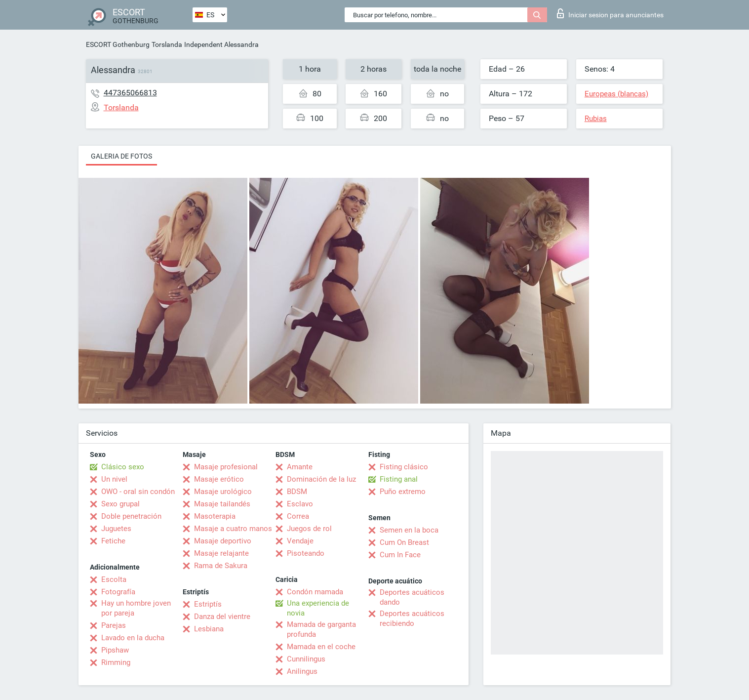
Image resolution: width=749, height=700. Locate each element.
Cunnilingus (306, 659)
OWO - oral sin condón (138, 492)
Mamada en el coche (321, 647)
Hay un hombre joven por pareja (136, 608)
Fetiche (113, 541)
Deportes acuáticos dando (412, 597)
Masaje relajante (221, 553)
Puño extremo (403, 492)
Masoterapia (215, 516)
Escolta (114, 579)
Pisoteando (306, 553)
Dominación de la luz (321, 479)
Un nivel (114, 479)
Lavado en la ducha (133, 638)
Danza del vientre (222, 617)
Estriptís (208, 604)
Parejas (114, 625)
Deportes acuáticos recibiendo (412, 618)
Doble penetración (131, 516)
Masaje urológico (223, 492)
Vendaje (300, 541)
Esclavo (300, 504)
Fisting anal (399, 479)
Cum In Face (400, 555)
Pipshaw (115, 650)
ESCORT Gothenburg (118, 44)
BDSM (297, 492)
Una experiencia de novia (318, 608)
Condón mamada (315, 592)
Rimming (116, 662)
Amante (300, 467)
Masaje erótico (219, 479)
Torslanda (167, 44)
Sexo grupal (120, 504)
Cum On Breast (404, 542)
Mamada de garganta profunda (321, 629)
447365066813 (130, 93)
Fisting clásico (404, 467)
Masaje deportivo (223, 541)
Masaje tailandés (222, 504)
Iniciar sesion (610, 13)
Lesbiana (209, 629)
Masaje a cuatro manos (233, 529)
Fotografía (118, 592)
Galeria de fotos (121, 156)
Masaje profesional (226, 467)
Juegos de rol (309, 529)
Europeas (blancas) (616, 94)
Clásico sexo (123, 467)
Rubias (596, 119)
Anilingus (302, 671)
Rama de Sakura (221, 566)
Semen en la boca (409, 530)
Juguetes (116, 529)
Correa (298, 516)
